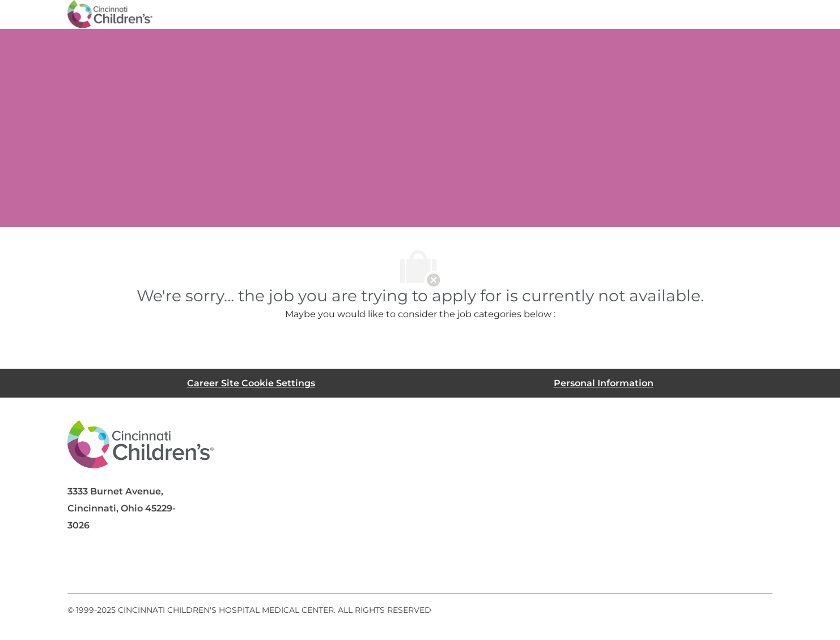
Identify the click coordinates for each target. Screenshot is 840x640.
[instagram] (217, 566)
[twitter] (172, 566)
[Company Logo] (110, 14)
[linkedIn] (126, 566)
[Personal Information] (604, 383)
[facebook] (81, 566)
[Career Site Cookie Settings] (251, 383)
